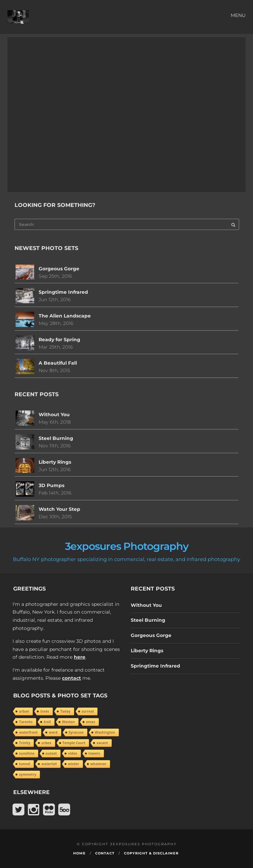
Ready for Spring (59, 340)
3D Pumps (51, 485)
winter (74, 764)
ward (53, 732)
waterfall (49, 764)
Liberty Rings (55, 462)
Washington (105, 732)
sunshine (27, 753)
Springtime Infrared (63, 292)
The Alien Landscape (65, 316)
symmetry (28, 774)
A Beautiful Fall (58, 363)
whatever (99, 764)
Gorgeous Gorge (59, 269)
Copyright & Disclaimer (151, 853)
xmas (91, 722)
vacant (102, 743)
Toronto (26, 722)
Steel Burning (56, 438)
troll (47, 722)
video (73, 753)
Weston (68, 722)
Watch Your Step (59, 509)
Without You (54, 414)
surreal (88, 711)
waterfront (28, 732)
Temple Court (74, 743)
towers (94, 753)
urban (24, 711)
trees (45, 711)
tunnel (25, 764)
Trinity (25, 743)
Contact (105, 853)
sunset (51, 753)
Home (79, 853)
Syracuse (76, 732)
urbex (46, 743)
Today (65, 711)
